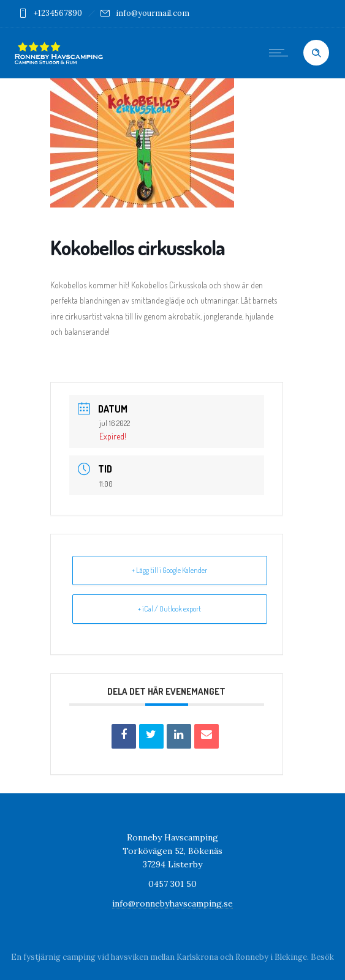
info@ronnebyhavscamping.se (172, 903)
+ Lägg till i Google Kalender (169, 570)
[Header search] (316, 53)
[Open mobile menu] (281, 53)
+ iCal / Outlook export (169, 609)
